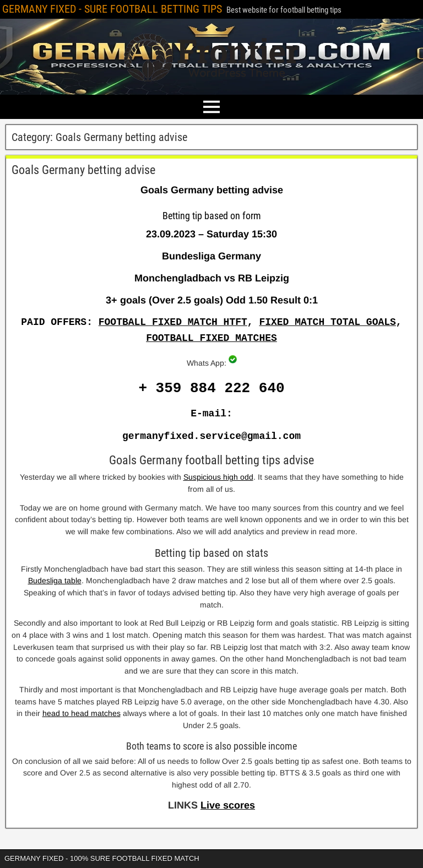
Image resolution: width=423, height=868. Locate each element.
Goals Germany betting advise (83, 170)
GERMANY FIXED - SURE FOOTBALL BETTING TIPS (112, 9)
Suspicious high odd (218, 477)
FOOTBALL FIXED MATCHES (211, 338)
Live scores (228, 805)
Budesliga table (55, 581)
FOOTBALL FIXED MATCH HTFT (173, 322)
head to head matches (82, 713)
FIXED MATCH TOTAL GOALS (327, 322)
